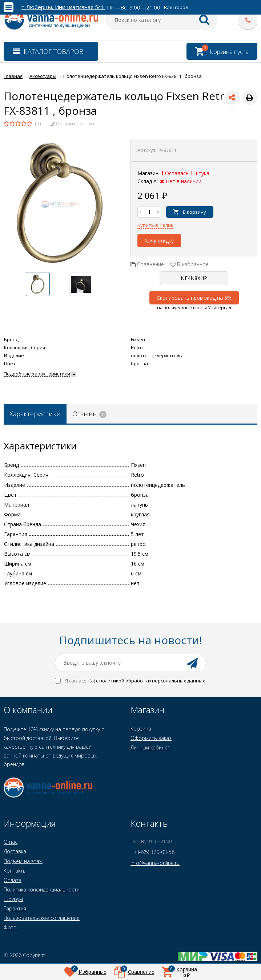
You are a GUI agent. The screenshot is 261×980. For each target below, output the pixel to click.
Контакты (15, 871)
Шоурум (13, 899)
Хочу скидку (159, 241)
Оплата (13, 880)
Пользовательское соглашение (42, 918)
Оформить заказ (151, 738)
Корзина (141, 729)
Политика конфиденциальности (42, 890)
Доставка (15, 851)
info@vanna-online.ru (155, 863)
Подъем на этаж (23, 861)
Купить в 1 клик (155, 225)
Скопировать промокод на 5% (194, 298)
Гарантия (15, 908)
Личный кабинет (150, 747)
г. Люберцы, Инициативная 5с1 (63, 7)
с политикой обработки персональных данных (150, 681)
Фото (10, 927)
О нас (11, 842)
